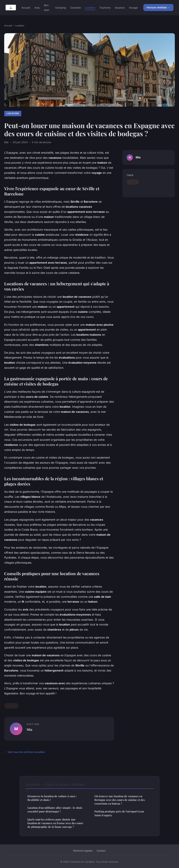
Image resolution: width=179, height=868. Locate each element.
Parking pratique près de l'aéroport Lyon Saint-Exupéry (119, 813)
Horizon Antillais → (158, 7)
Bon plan (47, 8)
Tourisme (105, 8)
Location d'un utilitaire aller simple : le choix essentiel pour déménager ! (55, 810)
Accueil (26, 8)
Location (90, 8)
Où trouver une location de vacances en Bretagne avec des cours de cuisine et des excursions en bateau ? (120, 800)
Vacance (120, 8)
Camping (61, 8)
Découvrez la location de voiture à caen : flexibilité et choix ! (52, 798)
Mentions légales (83, 851)
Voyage (133, 8)
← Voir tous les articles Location (25, 752)
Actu (37, 8)
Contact (101, 851)
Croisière (75, 8)
